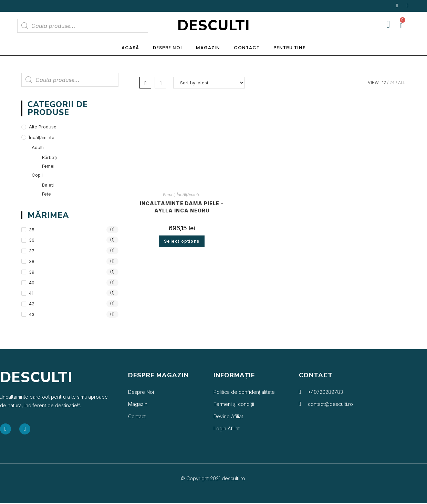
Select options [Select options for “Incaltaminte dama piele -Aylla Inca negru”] (182, 241)
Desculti (213, 26)
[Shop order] (209, 83)
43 (32, 314)
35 (32, 230)
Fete (46, 194)
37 (32, 251)
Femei (169, 195)
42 (32, 304)
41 (31, 293)
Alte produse (43, 127)
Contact (247, 48)
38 (32, 261)
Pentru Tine (289, 48)
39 (32, 272)
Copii (37, 175)
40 (32, 283)
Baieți (48, 185)
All (402, 82)
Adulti (38, 147)
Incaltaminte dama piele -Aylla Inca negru (182, 207)
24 (392, 82)
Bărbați (49, 157)
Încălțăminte (189, 195)
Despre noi (168, 48)
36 (32, 240)
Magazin (208, 48)
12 (384, 82)
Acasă (130, 48)
